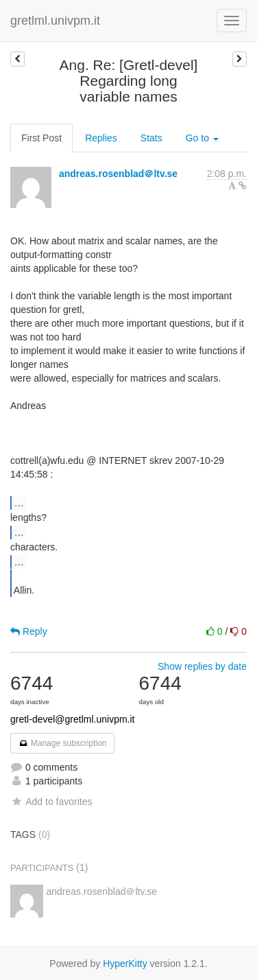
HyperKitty (125, 964)
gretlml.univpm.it (55, 21)
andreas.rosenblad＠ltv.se (118, 174)
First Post (41, 138)
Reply (29, 631)
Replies (101, 138)
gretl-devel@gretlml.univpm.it (73, 719)
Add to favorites (51, 802)
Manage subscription (62, 743)
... (19, 502)
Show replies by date (202, 666)
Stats (151, 138)
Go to (202, 138)
